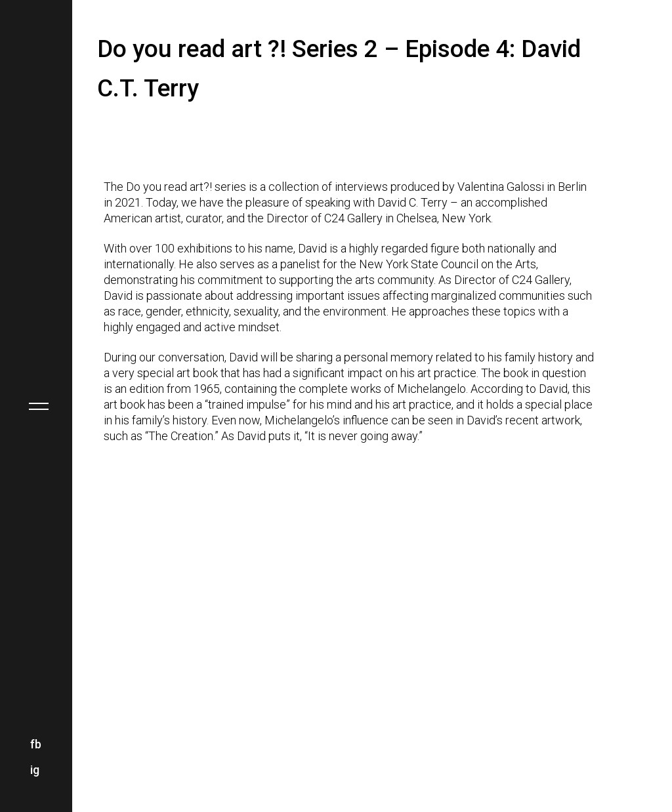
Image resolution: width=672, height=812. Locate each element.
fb (36, 744)
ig (35, 770)
